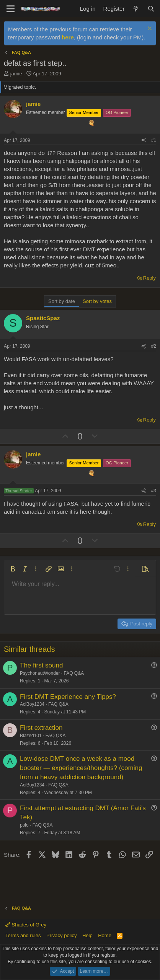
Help (87, 935)
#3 (154, 491)
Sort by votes (97, 301)
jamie (16, 74)
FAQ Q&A (74, 673)
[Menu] (11, 9)
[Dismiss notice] (149, 29)
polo (24, 825)
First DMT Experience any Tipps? (68, 697)
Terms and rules (23, 935)
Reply (149, 278)
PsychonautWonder (40, 673)
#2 (154, 346)
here (68, 37)
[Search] (151, 9)
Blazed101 (31, 736)
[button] (13, 569)
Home (105, 935)
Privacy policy (61, 935)
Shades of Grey (26, 925)
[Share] (144, 141)
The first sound (41, 665)
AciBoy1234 (32, 704)
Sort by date (62, 301)
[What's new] (136, 9)
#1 (154, 140)
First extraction (41, 728)
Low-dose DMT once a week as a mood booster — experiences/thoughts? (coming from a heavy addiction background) (81, 768)
